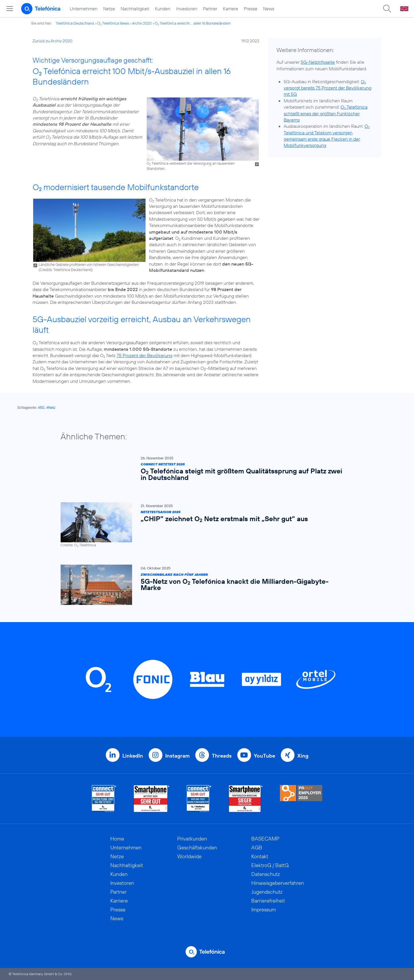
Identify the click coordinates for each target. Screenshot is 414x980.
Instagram (177, 756)
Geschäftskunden (197, 847)
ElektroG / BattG (270, 865)
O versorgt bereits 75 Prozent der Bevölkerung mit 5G (328, 88)
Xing (303, 756)
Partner (210, 9)
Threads (222, 756)
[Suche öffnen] (387, 9)
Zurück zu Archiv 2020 (52, 41)
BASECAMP (265, 839)
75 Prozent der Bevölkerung (145, 355)
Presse (251, 9)
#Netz (51, 408)
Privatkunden (192, 839)
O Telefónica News (113, 23)
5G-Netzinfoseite (318, 62)
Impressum (264, 910)
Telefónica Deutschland (75, 23)
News (269, 9)
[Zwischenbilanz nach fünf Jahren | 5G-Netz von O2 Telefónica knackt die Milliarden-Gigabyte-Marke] (204, 585)
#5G (41, 408)
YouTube (264, 756)
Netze (109, 9)
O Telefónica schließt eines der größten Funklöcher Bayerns (326, 113)
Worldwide (189, 856)
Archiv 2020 (142, 23)
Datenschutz (266, 874)
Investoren (187, 9)
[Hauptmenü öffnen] (10, 9)
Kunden (163, 9)
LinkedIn (133, 756)
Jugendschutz (267, 892)
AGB (257, 847)
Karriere (231, 9)
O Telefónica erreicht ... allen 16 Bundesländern (193, 23)
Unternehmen (84, 9)
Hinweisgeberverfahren (278, 883)
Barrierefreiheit (268, 901)
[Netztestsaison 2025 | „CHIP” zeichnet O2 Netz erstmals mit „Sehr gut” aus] (204, 525)
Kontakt (260, 856)
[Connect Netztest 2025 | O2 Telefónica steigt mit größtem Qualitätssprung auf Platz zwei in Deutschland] (204, 470)
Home (117, 839)
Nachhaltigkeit (135, 9)
